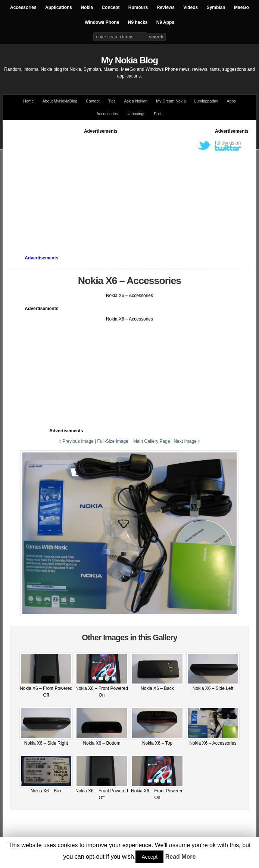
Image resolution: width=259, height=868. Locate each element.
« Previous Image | (78, 441)
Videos (191, 7)
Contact (93, 101)
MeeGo (241, 7)
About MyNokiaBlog (60, 101)
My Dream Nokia (171, 101)
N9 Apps (165, 22)
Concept (110, 7)
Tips (112, 101)
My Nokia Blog (129, 60)
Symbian (216, 7)
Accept (149, 857)
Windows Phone (102, 22)
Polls (158, 114)
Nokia (87, 7)
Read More (181, 857)
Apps (231, 101)
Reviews (166, 7)
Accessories (23, 7)
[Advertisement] (135, 187)
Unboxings (136, 114)
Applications (59, 7)
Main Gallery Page (152, 441)
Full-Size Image (113, 441)
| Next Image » (186, 441)
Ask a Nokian (136, 101)
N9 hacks (138, 22)
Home (28, 101)
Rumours (138, 7)
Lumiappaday (206, 101)
